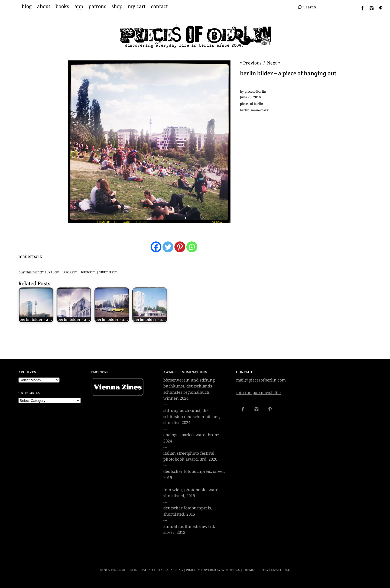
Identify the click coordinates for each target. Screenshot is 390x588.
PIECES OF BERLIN (124, 570)
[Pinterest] (180, 247)
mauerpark (260, 110)
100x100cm (108, 272)
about (44, 7)
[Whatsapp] (192, 247)
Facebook (360, 8)
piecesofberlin (255, 92)
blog (27, 7)
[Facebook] (156, 247)
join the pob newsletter (259, 393)
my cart (137, 7)
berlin (245, 110)
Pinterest (379, 8)
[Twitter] (168, 247)
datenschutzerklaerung (162, 570)
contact (159, 7)
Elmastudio (279, 570)
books (62, 7)
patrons (97, 7)
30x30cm (70, 272)
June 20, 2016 (250, 97)
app (79, 7)
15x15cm (52, 272)
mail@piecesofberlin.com (261, 380)
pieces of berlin (252, 104)
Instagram (369, 8)
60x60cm (88, 272)
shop (117, 7)
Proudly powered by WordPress (213, 570)
